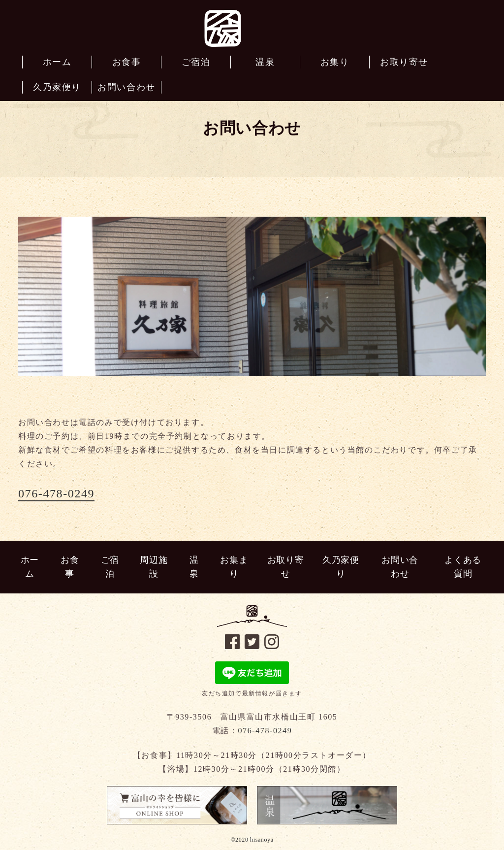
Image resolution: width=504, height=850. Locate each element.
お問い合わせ (400, 567)
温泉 (194, 567)
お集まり (234, 567)
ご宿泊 (110, 567)
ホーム (30, 567)
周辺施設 (154, 567)
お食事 (70, 567)
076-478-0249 (56, 493)
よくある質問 (463, 567)
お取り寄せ (285, 567)
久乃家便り (341, 567)
